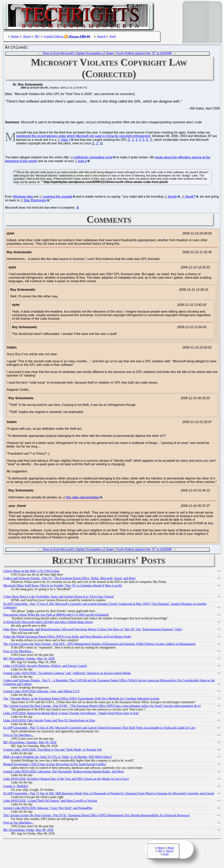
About (27, 36)
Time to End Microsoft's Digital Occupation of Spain (78, 54)
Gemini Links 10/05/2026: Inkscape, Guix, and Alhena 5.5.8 (41, 692)
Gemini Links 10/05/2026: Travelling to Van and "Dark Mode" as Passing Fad (52, 751)
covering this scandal (58, 198)
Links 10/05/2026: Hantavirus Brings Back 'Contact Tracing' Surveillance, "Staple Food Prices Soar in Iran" (71, 714)
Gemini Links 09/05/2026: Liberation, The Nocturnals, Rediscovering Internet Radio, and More (63, 772)
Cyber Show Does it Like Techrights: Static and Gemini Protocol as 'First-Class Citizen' (59, 598)
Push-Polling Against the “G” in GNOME (144, 54)
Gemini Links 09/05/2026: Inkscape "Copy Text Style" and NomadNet (48, 809)
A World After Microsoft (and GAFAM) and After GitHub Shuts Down (48, 623)
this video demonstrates (83, 498)
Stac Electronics (35, 201)
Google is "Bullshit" (16, 787)
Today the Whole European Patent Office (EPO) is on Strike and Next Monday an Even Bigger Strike (67, 638)
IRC (37, 36)
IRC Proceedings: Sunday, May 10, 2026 (29, 659)
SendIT (190, 198)
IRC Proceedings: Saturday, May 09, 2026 (30, 743)
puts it (82, 162)
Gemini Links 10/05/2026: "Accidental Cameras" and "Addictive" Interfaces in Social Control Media (67, 674)
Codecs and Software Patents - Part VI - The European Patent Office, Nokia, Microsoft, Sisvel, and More (69, 579)
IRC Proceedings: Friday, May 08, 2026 (28, 831)
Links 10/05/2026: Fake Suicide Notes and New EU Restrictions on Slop (49, 721)
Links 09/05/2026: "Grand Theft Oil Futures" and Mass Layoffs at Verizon (50, 802)
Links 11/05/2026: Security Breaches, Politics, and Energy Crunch (45, 667)
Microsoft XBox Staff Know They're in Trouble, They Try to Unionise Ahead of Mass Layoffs (63, 586)
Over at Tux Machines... (18, 652)
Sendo (172, 198)
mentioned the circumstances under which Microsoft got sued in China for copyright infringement (83, 137)
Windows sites (23, 198)
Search (101, 36)
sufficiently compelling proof (93, 158)
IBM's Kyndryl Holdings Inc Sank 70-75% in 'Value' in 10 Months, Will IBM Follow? (58, 758)
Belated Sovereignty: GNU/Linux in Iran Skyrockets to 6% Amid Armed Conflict (55, 765)
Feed (112, 36)
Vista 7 (65, 141)
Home (15, 36)
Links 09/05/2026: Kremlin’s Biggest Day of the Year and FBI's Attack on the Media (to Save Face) (66, 780)
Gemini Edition (54, 36)
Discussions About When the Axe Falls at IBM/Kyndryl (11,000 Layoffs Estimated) (56, 616)
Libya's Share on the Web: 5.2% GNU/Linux (31, 572)
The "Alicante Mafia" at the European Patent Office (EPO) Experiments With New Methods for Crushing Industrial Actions (81, 699)
